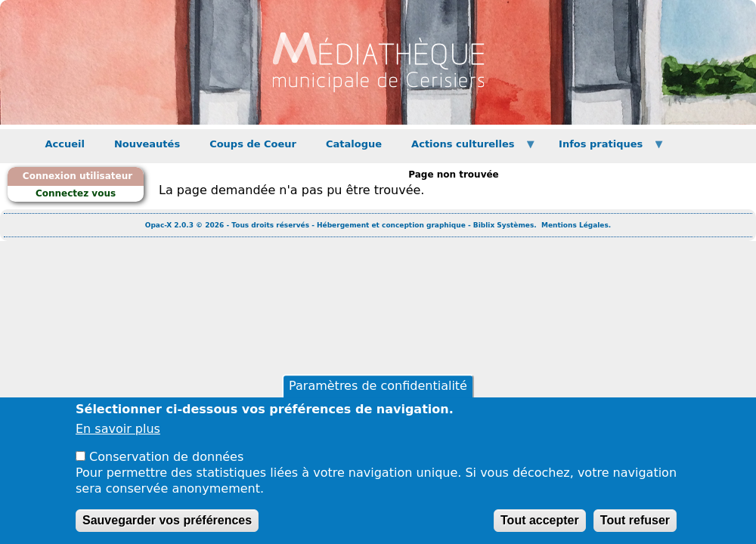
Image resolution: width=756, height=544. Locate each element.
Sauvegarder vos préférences (167, 525)
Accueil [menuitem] (65, 144)
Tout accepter (540, 525)
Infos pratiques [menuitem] (605, 148)
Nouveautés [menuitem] (147, 144)
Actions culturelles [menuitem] (467, 148)
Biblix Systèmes (503, 225)
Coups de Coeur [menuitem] (253, 144)
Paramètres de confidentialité (378, 391)
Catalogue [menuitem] (354, 144)
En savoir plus (118, 434)
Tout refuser (635, 525)
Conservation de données (166, 462)
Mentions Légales (575, 225)
